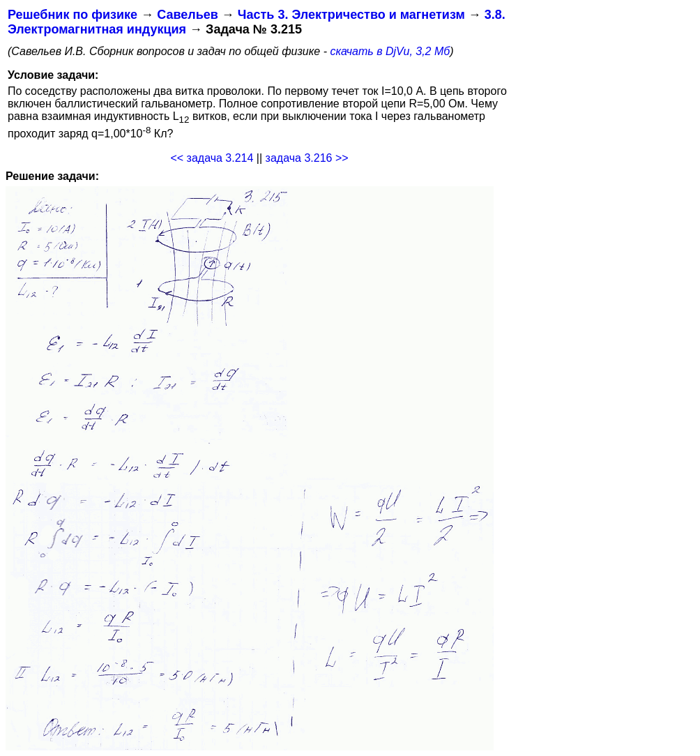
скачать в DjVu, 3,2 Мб (390, 51)
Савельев (188, 15)
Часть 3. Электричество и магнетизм (351, 15)
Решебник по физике (73, 15)
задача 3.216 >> (307, 158)
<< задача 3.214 (212, 158)
